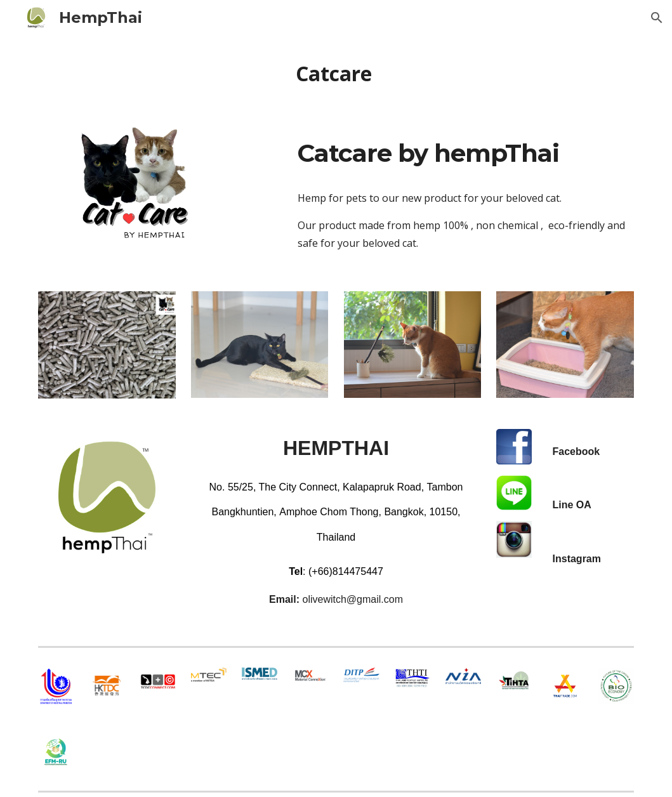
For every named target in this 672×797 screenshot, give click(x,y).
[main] (336, 74)
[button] (657, 18)
